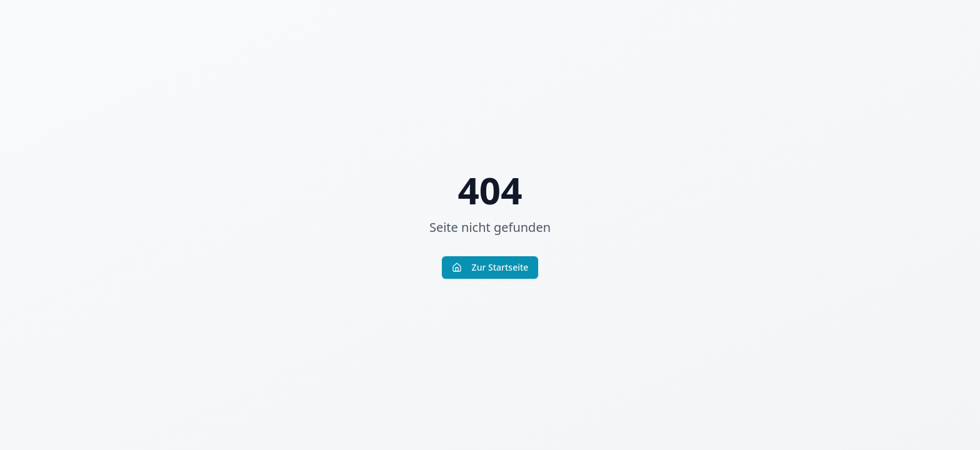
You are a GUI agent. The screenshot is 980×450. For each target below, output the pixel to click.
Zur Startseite (490, 267)
